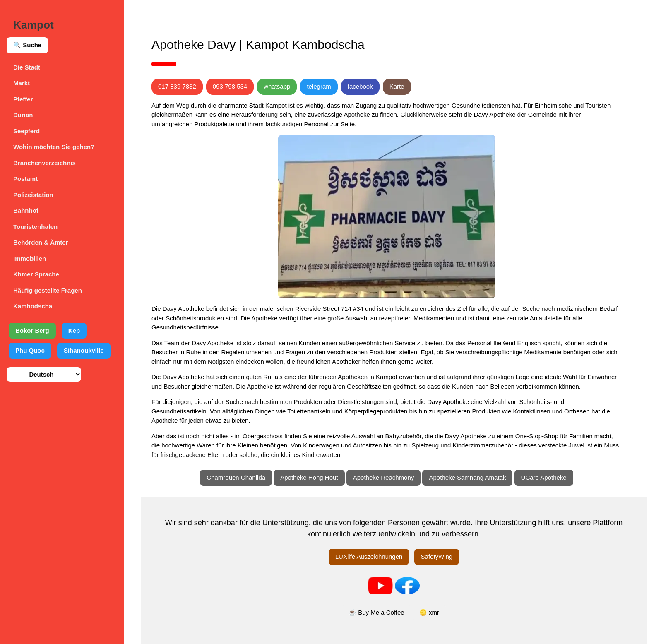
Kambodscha (33, 306)
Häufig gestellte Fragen (48, 290)
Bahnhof (26, 210)
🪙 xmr (429, 612)
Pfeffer (23, 99)
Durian (23, 115)
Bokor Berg (32, 330)
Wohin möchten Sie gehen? (54, 147)
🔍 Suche (27, 45)
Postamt (25, 179)
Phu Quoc (30, 350)
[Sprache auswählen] (44, 374)
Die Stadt (27, 67)
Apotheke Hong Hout (309, 477)
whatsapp (277, 86)
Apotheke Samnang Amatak (467, 477)
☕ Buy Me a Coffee (376, 612)
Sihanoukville (84, 350)
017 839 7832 (177, 86)
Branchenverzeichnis (44, 163)
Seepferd (26, 131)
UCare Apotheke (544, 477)
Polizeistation (33, 195)
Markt (22, 83)
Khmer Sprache (36, 274)
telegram (319, 86)
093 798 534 (230, 86)
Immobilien (30, 258)
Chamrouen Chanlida (236, 477)
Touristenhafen (35, 227)
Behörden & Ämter (41, 242)
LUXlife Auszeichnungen (369, 556)
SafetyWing (437, 556)
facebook (360, 86)
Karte (397, 86)
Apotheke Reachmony (384, 477)
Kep (74, 330)
